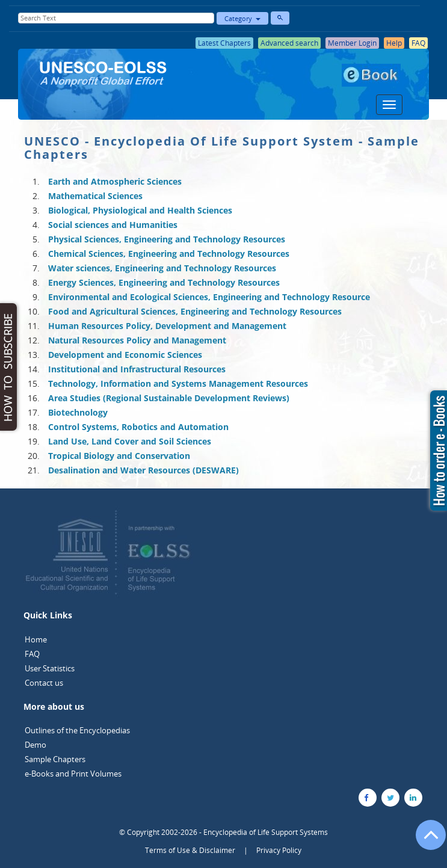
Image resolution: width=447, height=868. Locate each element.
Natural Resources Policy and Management (137, 340)
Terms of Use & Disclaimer (190, 850)
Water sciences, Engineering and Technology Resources (162, 268)
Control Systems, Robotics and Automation (138, 427)
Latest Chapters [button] (224, 43)
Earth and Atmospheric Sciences (115, 181)
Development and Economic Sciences (125, 355)
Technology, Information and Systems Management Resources (178, 383)
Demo (35, 745)
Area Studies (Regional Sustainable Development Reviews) (169, 398)
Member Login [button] (352, 43)
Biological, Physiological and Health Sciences (140, 210)
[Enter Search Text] (116, 18)
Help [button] (394, 43)
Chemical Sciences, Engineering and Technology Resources (169, 254)
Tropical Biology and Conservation (119, 456)
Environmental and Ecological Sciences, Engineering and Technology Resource (209, 297)
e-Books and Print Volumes (73, 774)
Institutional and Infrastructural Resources (137, 369)
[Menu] (389, 105)
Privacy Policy (279, 850)
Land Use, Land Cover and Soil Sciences (130, 441)
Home (36, 639)
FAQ (32, 654)
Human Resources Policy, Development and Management (167, 326)
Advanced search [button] (289, 43)
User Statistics (50, 668)
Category (242, 18)
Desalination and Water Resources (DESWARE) (143, 470)
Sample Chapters (55, 759)
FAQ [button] (418, 43)
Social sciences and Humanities (113, 225)
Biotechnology (78, 412)
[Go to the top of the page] (425, 841)
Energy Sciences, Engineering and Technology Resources (164, 282)
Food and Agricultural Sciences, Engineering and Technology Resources (195, 311)
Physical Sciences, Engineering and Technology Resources (167, 239)
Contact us (44, 683)
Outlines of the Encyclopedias (77, 730)
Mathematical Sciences (95, 196)
